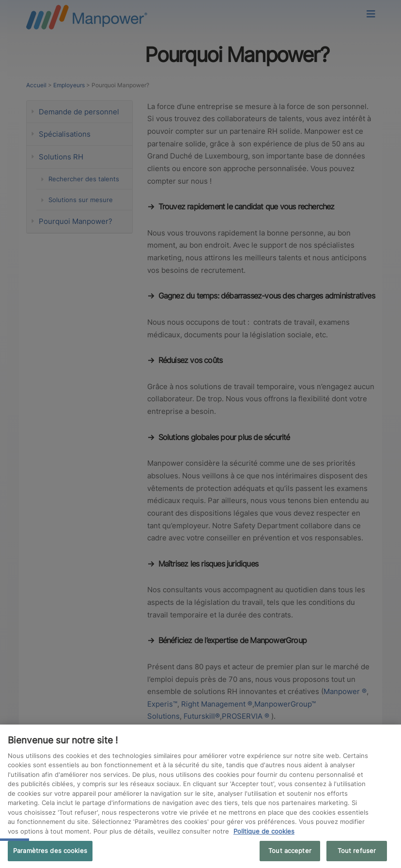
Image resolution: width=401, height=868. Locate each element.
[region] (200, 796)
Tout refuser (357, 851)
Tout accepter (290, 851)
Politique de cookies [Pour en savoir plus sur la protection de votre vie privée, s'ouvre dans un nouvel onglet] (264, 831)
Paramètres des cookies (50, 851)
